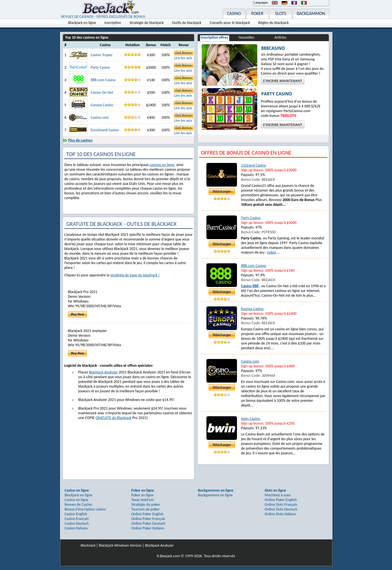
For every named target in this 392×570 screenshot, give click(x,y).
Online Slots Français (281, 505)
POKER (257, 13)
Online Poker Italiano (148, 528)
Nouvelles (246, 37)
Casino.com (100, 117)
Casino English (76, 514)
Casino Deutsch (77, 523)
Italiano (304, 3)
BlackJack (88, 546)
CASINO (234, 13)
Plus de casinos (80, 140)
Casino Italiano (76, 528)
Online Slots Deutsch (281, 509)
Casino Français (77, 519)
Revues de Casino (78, 505)
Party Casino (100, 67)
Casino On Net (102, 92)
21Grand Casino (254, 165)
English (275, 3)
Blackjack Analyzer (103, 372)
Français (294, 3)
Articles (280, 37)
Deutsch (284, 3)
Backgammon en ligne (215, 495)
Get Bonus (183, 53)
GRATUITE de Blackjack (113, 418)
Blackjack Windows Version (120, 546)
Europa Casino (102, 105)
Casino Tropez (101, 55)
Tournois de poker (146, 509)
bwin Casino (251, 419)
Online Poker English (148, 514)
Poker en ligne (143, 495)
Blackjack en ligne (82, 23)
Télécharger (222, 191)
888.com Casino (103, 80)
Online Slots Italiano (281, 514)
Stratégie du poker (146, 505)
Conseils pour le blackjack (230, 23)
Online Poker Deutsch (148, 523)
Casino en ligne (77, 500)
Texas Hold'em (143, 500)
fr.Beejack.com (168, 556)
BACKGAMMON (311, 13)
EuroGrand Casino (105, 130)
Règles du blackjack (274, 23)
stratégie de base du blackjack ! (135, 275)
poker (272, 252)
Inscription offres (214, 37)
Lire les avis (183, 58)
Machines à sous (278, 495)
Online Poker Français (148, 519)
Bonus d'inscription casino (85, 509)
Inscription (113, 23)
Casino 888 (250, 286)
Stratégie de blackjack (147, 23)
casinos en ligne (162, 165)
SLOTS (281, 13)
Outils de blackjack (187, 23)
